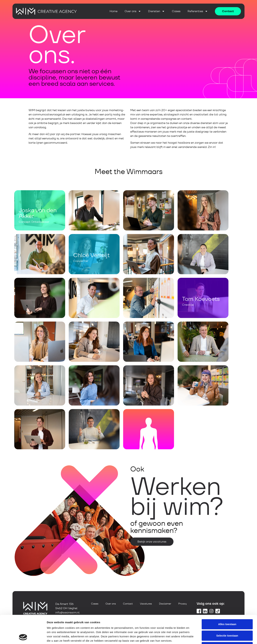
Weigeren (227, 621)
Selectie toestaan (227, 609)
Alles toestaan (227, 598)
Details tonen (193, 637)
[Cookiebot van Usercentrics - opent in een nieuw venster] (23, 637)
